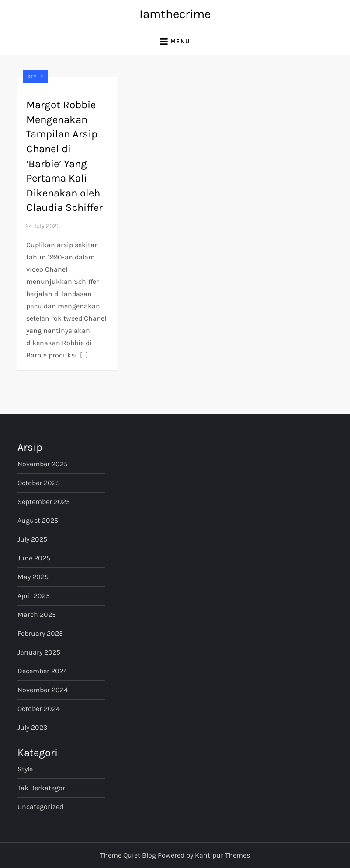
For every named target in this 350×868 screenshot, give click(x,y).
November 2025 (43, 464)
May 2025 (33, 577)
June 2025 (34, 558)
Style (35, 77)
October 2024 (39, 709)
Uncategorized (40, 807)
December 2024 (42, 671)
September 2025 (44, 502)
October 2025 (39, 483)
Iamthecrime (175, 14)
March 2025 (37, 614)
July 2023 (32, 727)
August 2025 (38, 520)
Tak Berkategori (42, 788)
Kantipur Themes (222, 855)
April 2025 (34, 596)
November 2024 (43, 690)
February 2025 (40, 633)
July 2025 (32, 539)
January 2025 (39, 652)
